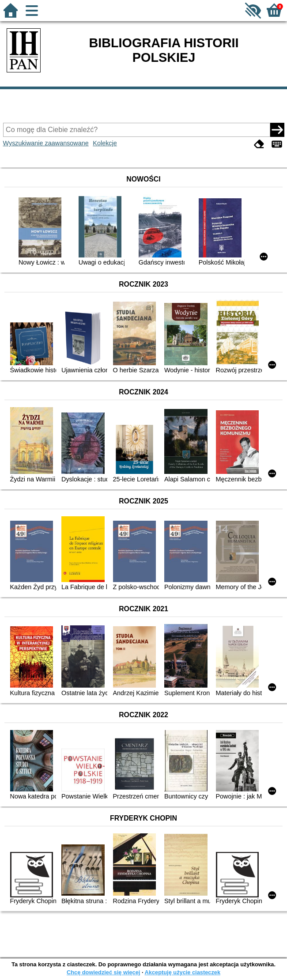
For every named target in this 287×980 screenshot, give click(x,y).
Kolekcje (105, 143)
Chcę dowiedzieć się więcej (103, 972)
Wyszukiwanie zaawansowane (46, 143)
